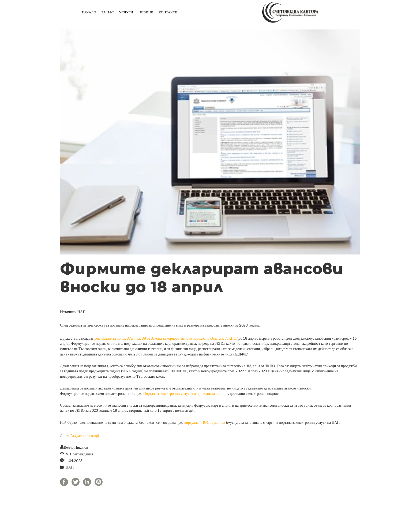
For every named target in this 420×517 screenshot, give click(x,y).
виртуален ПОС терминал (205, 422)
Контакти (168, 12)
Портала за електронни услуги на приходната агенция (186, 393)
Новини (146, 12)
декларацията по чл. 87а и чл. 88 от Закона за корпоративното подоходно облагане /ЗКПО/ (166, 338)
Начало (89, 12)
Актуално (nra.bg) (85, 435)
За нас (108, 12)
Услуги (126, 12)
